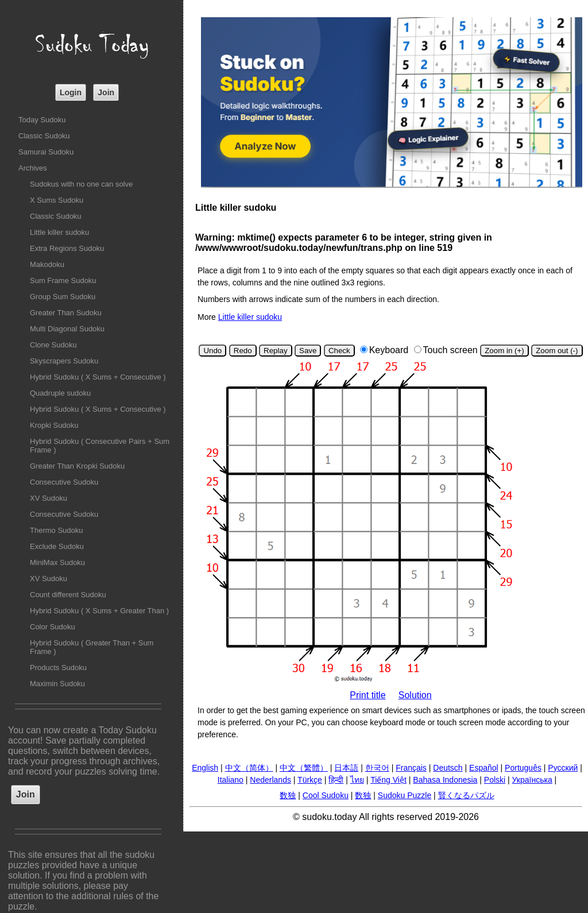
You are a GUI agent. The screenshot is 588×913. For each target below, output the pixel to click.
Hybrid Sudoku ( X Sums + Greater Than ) (99, 611)
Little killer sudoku (59, 232)
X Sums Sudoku (57, 200)
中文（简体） (249, 768)
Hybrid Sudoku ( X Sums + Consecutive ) (98, 377)
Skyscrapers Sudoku (64, 361)
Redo (243, 351)
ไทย (357, 780)
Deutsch (448, 768)
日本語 (346, 768)
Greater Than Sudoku (66, 313)
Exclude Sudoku (57, 546)
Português (523, 768)
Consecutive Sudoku (64, 482)
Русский (563, 768)
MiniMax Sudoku (57, 562)
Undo (212, 351)
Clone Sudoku (53, 345)
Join (106, 92)
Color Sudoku (53, 627)
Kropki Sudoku (54, 425)
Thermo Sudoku (57, 530)
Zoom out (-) (557, 351)
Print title (367, 695)
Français (411, 768)
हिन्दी (336, 780)
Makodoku (47, 264)
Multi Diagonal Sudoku (67, 329)
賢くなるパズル (466, 795)
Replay (276, 351)
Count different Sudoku (68, 595)
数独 (288, 795)
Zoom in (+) (504, 351)
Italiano (231, 780)
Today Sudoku (42, 120)
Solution (415, 695)
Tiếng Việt (388, 780)
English (205, 768)
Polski (495, 780)
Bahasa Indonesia (445, 780)
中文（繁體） (304, 768)
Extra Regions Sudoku (67, 248)
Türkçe (310, 780)
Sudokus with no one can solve (81, 184)
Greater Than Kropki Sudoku (77, 466)
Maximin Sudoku (57, 684)
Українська (532, 780)
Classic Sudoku (44, 136)
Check (339, 351)
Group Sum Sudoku (63, 297)
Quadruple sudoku (60, 393)
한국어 (377, 768)
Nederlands (270, 780)
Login (71, 92)
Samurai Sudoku (46, 152)
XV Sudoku (49, 498)
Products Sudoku (58, 668)
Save (308, 351)
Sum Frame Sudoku (63, 281)
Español (484, 768)
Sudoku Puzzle (405, 795)
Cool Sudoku (326, 795)
